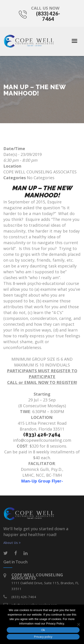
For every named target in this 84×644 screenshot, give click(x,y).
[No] (78, 624)
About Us (12, 543)
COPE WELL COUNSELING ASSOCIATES (40, 172)
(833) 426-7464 (48, 16)
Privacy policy (43, 637)
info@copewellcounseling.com (42, 440)
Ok (43, 630)
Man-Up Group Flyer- (42, 481)
